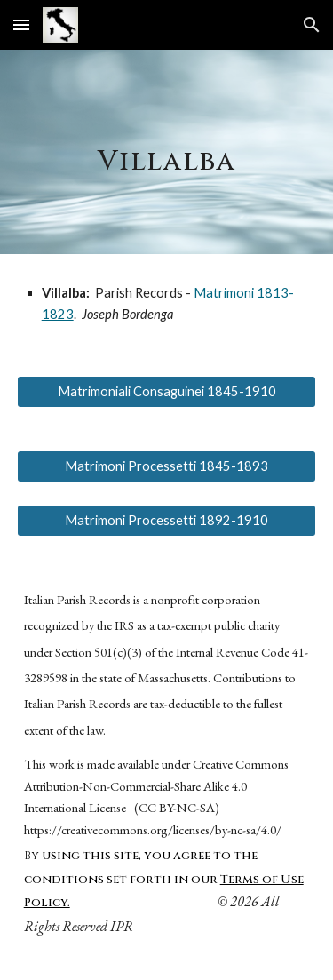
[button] (21, 24)
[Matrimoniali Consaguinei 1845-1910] (167, 391)
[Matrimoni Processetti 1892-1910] (167, 521)
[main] (167, 152)
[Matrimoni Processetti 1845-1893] (167, 466)
